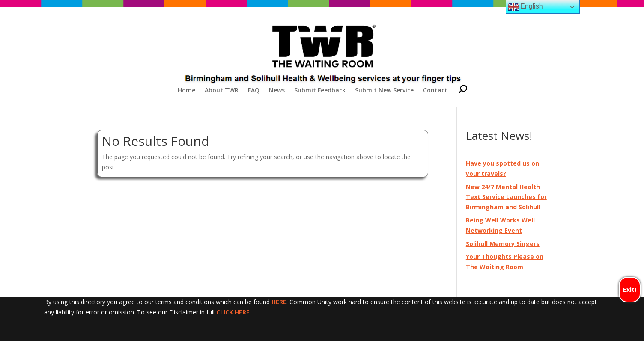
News (277, 91)
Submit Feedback (320, 91)
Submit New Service (384, 91)
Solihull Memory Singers (503, 244)
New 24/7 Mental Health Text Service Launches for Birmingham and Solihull (506, 197)
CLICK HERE (233, 312)
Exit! (630, 289)
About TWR (222, 91)
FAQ (254, 91)
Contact (435, 91)
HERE (279, 302)
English (526, 7)
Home (186, 91)
